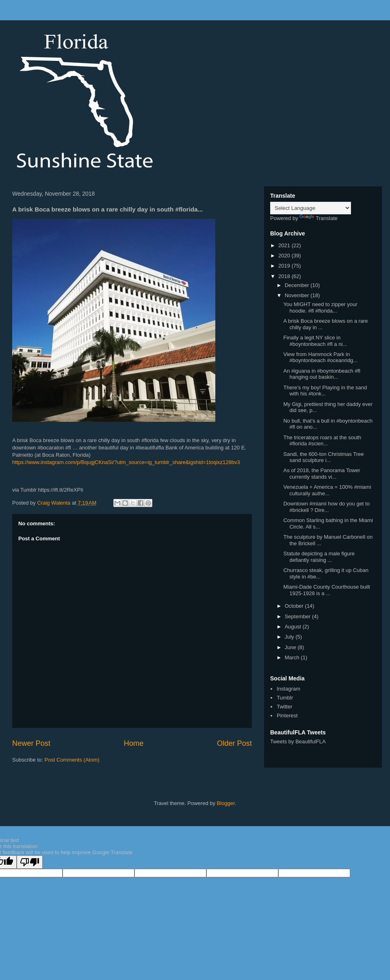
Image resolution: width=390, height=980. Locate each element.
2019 (285, 266)
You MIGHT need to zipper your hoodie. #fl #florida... (320, 308)
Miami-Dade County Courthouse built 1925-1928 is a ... (326, 590)
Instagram (288, 689)
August (294, 627)
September (298, 616)
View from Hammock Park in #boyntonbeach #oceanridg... (320, 357)
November (298, 295)
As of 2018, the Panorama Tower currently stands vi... (322, 474)
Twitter (284, 707)
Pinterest (287, 716)
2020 (285, 256)
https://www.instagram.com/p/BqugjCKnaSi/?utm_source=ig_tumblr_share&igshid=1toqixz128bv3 (126, 462)
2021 (285, 245)
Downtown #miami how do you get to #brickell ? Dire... (326, 507)
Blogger (226, 803)
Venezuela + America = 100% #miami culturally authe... (327, 490)
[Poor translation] (30, 862)
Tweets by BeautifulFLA (298, 741)
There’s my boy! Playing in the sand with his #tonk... (325, 391)
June (291, 647)
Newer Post (31, 743)
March (293, 657)
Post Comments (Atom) (72, 760)
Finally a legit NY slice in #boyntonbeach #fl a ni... (315, 341)
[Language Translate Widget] (311, 208)
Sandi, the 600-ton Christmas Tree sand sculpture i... (323, 457)
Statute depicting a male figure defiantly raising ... (319, 557)
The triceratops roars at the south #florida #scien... (322, 441)
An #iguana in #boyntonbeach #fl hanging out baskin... (322, 374)
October (295, 606)
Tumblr (285, 698)
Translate (318, 218)
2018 (285, 276)
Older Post (234, 743)
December (298, 285)
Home (134, 743)
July (290, 637)
